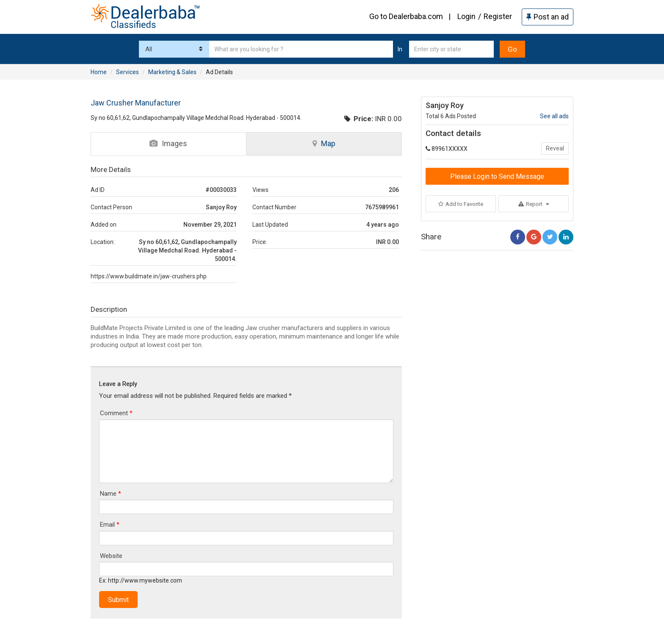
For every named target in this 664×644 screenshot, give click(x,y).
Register (498, 16)
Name (111, 494)
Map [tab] (324, 143)
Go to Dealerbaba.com (406, 16)
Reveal (555, 148)
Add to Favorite (461, 204)
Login (466, 16)
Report (534, 204)
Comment (116, 413)
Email (110, 525)
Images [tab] (168, 143)
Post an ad (548, 17)
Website (111, 556)
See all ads (554, 116)
